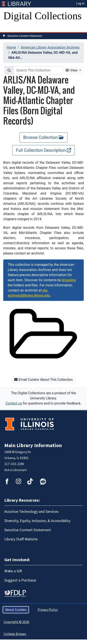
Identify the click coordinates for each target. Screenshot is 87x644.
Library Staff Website (21, 539)
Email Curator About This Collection (43, 380)
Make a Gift (13, 571)
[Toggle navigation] (9, 28)
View (72, 70)
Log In (80, 3)
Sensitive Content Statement (25, 36)
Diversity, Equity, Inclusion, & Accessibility (37, 521)
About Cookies (16, 610)
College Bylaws (15, 634)
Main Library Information (33, 445)
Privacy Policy (48, 610)
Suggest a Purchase (20, 580)
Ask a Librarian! (15, 470)
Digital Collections (43, 16)
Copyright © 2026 (16, 622)
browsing (69, 280)
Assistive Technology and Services (31, 512)
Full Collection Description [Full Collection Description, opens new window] (43, 150)
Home (11, 47)
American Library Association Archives (50, 47)
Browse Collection (43, 137)
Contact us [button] (14, 403)
